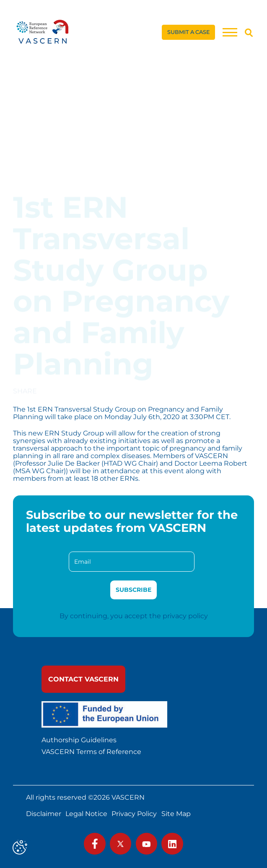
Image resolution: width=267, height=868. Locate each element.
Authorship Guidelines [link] (79, 740)
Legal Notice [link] (86, 814)
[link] (43, 32)
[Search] (249, 32)
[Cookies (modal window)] (20, 848)
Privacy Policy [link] (134, 814)
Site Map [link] (176, 814)
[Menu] (230, 32)
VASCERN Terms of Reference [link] (91, 752)
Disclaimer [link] (44, 814)
